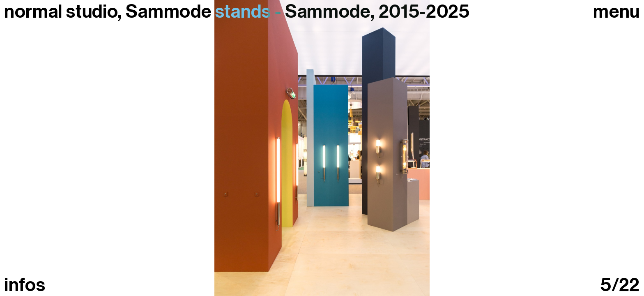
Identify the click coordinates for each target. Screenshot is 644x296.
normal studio (61, 12)
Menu (616, 12)
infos (25, 285)
